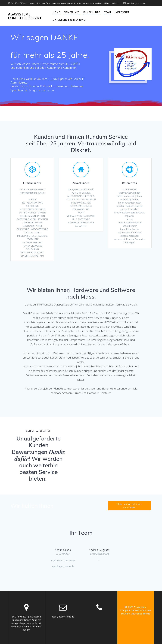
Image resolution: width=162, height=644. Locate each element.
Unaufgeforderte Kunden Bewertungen (36, 445)
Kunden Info (92, 12)
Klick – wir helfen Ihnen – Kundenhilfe (129, 506)
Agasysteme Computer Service (25, 16)
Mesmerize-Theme (140, 614)
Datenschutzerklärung (69, 20)
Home (56, 12)
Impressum (122, 12)
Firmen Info (72, 12)
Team (108, 12)
